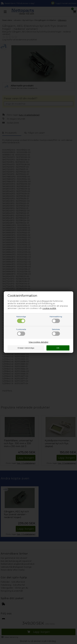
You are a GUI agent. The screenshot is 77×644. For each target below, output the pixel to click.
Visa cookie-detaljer (38, 342)
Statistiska (56, 332)
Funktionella (21, 332)
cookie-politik (49, 308)
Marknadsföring (56, 319)
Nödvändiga (21, 319)
